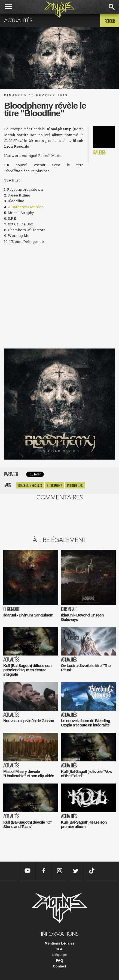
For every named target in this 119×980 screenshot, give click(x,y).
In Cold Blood (75, 485)
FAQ (59, 960)
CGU (59, 949)
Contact (59, 966)
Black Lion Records (30, 485)
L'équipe (59, 955)
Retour (110, 21)
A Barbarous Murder (25, 207)
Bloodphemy (54, 485)
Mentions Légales (59, 943)
